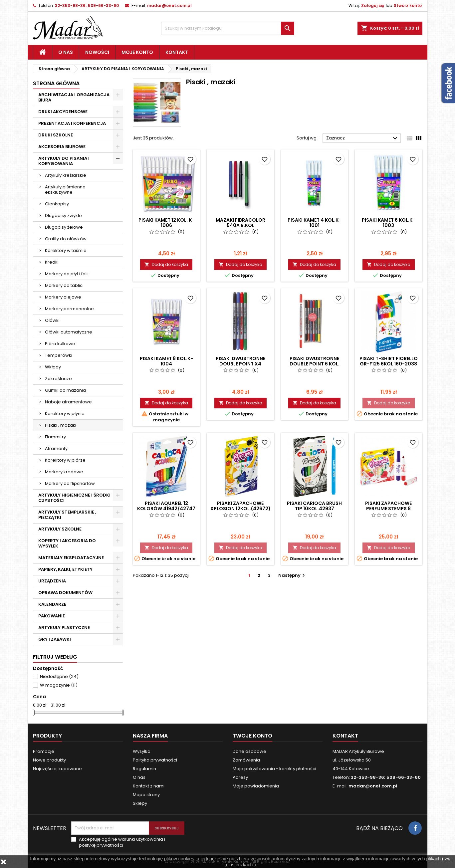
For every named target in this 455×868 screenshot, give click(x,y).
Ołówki (52, 320)
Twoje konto (252, 736)
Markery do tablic (64, 285)
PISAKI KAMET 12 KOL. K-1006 (166, 223)
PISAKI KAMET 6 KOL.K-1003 (388, 223)
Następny (292, 575)
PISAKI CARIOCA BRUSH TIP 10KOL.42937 (314, 506)
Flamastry (55, 437)
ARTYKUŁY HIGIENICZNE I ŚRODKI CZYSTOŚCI (74, 498)
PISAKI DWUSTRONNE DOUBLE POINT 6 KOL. (315, 361)
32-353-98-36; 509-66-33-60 (87, 5)
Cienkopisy (57, 204)
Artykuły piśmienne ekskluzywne (65, 190)
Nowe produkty (49, 760)
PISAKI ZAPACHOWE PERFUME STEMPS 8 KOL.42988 (388, 509)
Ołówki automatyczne (69, 332)
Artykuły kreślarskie (66, 175)
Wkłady (53, 367)
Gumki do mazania (65, 390)
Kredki (52, 262)
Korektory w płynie (65, 414)
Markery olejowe (63, 297)
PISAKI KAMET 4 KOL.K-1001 (314, 223)
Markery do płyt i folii (67, 274)
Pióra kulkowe (60, 344)
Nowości (97, 52)
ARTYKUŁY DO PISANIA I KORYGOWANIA (64, 161)
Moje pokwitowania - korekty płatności (274, 769)
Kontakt (177, 52)
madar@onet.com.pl (169, 5)
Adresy (240, 777)
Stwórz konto (408, 5)
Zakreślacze (58, 379)
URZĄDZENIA (52, 581)
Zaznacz (363, 138)
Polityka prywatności (155, 760)
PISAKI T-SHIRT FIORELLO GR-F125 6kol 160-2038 (389, 361)
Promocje (44, 751)
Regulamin (144, 769)
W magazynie (59, 685)
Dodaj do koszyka (166, 264)
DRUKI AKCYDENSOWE (63, 112)
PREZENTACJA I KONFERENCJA (72, 123)
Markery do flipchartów (70, 483)
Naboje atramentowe (68, 402)
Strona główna (56, 83)
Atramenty (56, 448)
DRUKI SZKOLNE (56, 135)
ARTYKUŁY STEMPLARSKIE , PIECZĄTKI (67, 515)
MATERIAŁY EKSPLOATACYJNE (71, 558)
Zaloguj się (373, 5)
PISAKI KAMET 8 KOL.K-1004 (166, 361)
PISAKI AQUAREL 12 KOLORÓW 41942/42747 (166, 506)
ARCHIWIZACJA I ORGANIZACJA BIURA (74, 97)
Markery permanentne (69, 309)
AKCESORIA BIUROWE (62, 147)
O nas (66, 52)
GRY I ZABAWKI (55, 639)
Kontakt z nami (149, 786)
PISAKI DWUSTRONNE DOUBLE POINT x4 (240, 361)
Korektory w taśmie (66, 250)
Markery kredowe (64, 472)
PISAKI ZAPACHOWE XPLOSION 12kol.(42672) (240, 506)
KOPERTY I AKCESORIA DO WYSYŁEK (67, 543)
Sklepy (140, 803)
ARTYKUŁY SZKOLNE (60, 529)
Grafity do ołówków (66, 239)
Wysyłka (142, 751)
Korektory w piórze (65, 460)
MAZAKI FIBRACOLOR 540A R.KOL (240, 223)
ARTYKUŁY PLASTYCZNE (64, 628)
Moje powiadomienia (256, 786)
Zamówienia (246, 760)
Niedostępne (59, 676)
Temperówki (59, 355)
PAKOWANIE (52, 616)
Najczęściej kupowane (57, 769)
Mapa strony (146, 795)
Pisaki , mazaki (61, 425)
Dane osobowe (249, 751)
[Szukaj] (228, 28)
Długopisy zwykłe (63, 216)
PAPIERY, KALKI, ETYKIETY (65, 569)
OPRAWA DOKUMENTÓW (65, 593)
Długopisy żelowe (64, 227)
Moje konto (137, 52)
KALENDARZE (52, 604)
